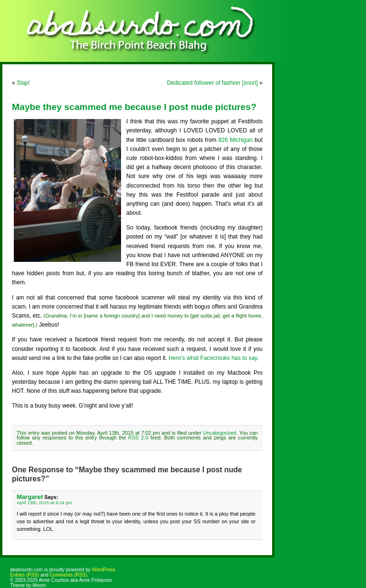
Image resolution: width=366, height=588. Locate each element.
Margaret (30, 497)
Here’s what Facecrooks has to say (213, 358)
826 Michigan (235, 140)
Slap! (23, 83)
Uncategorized (220, 433)
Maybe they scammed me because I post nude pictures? (134, 107)
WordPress (104, 570)
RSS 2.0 (138, 438)
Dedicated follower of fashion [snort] (212, 83)
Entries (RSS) (25, 575)
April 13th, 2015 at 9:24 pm (45, 503)
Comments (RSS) (68, 575)
